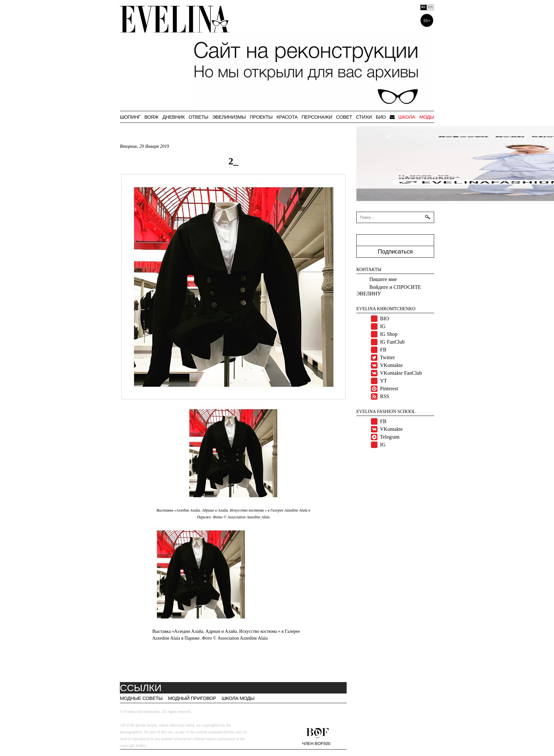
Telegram (390, 437)
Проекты (261, 117)
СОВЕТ (344, 117)
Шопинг (130, 117)
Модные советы (141, 698)
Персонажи (317, 117)
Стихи (364, 117)
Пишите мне (383, 279)
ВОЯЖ (152, 117)
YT (383, 381)
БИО (381, 117)
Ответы (198, 117)
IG (383, 326)
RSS (385, 396)
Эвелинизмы (229, 117)
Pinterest (389, 389)
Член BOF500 (316, 743)
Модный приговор (192, 698)
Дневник (173, 117)
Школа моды (416, 117)
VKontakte (391, 365)
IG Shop (389, 334)
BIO (385, 319)
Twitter (387, 357)
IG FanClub (392, 342)
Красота (287, 117)
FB (383, 350)
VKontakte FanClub (401, 373)
